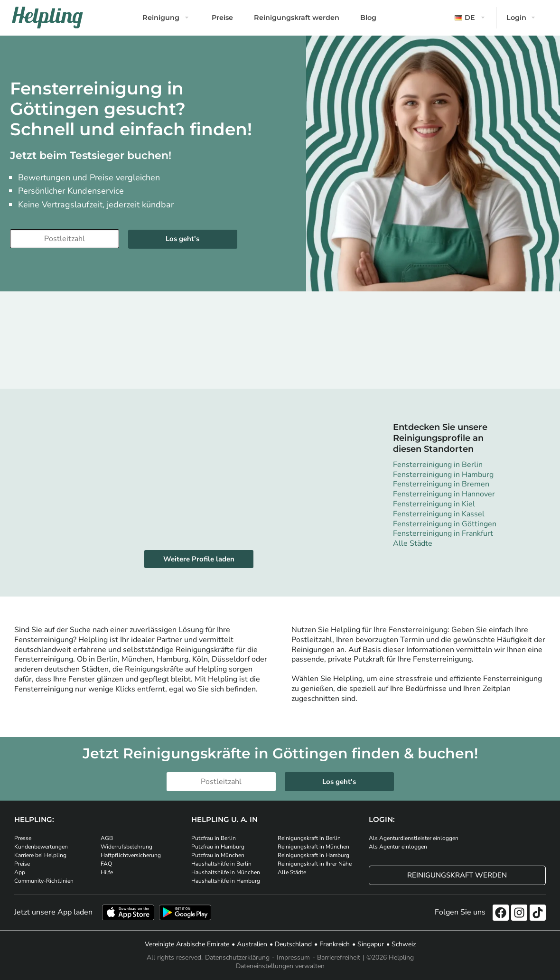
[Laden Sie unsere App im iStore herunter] (128, 912)
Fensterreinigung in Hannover (444, 494)
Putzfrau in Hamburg (218, 847)
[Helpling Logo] (47, 18)
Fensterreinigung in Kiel (434, 504)
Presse (23, 838)
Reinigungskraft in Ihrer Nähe (315, 864)
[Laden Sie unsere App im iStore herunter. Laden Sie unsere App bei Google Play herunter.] (185, 912)
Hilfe (107, 872)
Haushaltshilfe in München (226, 872)
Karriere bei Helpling (40, 855)
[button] (471, 18)
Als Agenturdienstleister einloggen (414, 838)
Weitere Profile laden (199, 559)
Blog (368, 18)
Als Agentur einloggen (398, 847)
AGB (107, 838)
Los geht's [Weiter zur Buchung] (182, 239)
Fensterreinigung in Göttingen (445, 524)
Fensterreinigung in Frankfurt (443, 533)
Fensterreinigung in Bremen (441, 484)
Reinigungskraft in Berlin (309, 838)
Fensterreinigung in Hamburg (443, 475)
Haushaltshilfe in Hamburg (226, 881)
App (20, 872)
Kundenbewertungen (41, 847)
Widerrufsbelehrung (126, 847)
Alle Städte (413, 543)
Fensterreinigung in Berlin (438, 465)
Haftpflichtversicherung (131, 855)
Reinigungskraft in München (313, 847)
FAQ (106, 864)
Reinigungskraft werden (297, 18)
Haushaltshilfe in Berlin (221, 864)
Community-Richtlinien (44, 881)
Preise (222, 18)
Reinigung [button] (161, 18)
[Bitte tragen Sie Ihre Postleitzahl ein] (65, 239)
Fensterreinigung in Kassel (439, 514)
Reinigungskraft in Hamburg (313, 855)
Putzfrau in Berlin (214, 838)
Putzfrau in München (218, 855)
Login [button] (516, 18)
